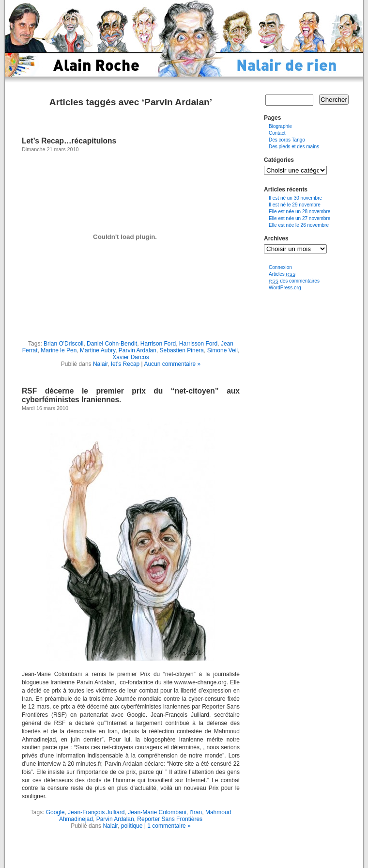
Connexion (280, 267)
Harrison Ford (158, 344)
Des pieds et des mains (294, 147)
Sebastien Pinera (182, 350)
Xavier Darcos (130, 357)
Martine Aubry (98, 350)
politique (132, 826)
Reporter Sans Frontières (170, 819)
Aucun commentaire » (172, 364)
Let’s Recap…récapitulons (69, 141)
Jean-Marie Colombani (157, 812)
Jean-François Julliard (96, 812)
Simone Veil (222, 350)
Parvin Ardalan (138, 350)
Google (55, 812)
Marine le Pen (59, 350)
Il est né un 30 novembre (295, 198)
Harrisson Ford (198, 344)
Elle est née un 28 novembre (299, 212)
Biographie (280, 126)
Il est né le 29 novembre (295, 205)
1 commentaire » (169, 826)
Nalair (100, 364)
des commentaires (294, 281)
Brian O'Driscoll (63, 344)
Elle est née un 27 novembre (299, 218)
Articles (282, 274)
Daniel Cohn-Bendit (112, 344)
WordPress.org (285, 288)
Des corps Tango (287, 140)
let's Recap (125, 364)
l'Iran (196, 812)
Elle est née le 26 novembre (299, 225)
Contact (277, 133)
